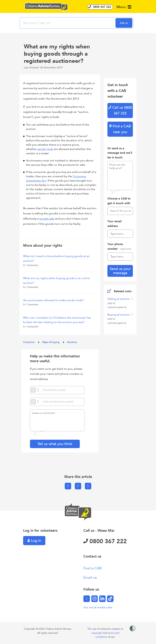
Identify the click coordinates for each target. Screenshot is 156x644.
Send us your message (120, 271)
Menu (124, 7)
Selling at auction (119, 299)
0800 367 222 (100, 7)
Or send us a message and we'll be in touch (120, 153)
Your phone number (119, 246)
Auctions (72, 342)
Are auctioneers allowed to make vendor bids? (53, 300)
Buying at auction (119, 315)
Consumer (29, 342)
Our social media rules (98, 607)
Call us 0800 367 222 (120, 110)
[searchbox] (68, 23)
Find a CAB (93, 568)
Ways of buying (51, 342)
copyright (97, 633)
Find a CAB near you (120, 129)
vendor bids (45, 149)
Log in (34, 541)
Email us (90, 578)
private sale (47, 219)
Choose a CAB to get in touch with (119, 201)
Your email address (114, 224)
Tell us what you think (55, 444)
